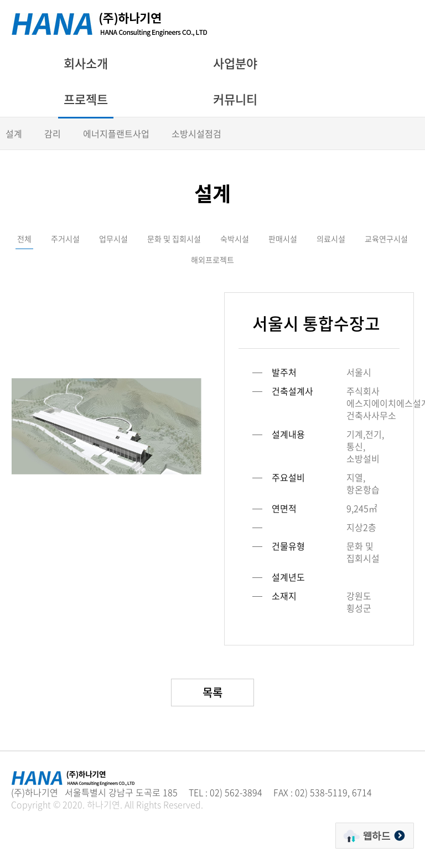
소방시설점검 (196, 133)
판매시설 (283, 239)
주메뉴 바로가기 (0, 0)
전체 (24, 239)
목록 (212, 692)
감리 (53, 133)
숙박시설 (235, 239)
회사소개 (86, 63)
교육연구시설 (386, 239)
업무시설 (113, 239)
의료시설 (331, 239)
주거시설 (65, 239)
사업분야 (235, 63)
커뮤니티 (235, 99)
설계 (14, 133)
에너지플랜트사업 (116, 133)
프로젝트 (86, 99)
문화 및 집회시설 (174, 239)
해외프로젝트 (212, 260)
